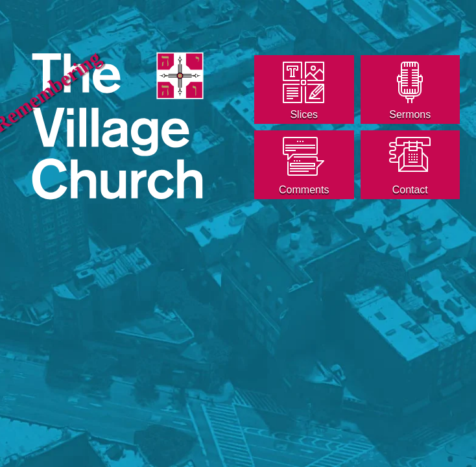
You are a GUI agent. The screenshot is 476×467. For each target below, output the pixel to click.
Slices (304, 114)
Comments (304, 190)
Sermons (410, 114)
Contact (410, 190)
